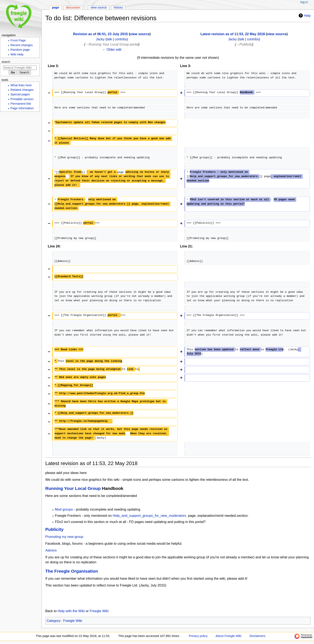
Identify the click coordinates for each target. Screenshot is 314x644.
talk (109, 39)
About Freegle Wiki (228, 636)
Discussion (73, 7)
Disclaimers (257, 636)
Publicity (54, 529)
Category (53, 621)
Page (56, 7)
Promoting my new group (64, 537)
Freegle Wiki (99, 611)
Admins (51, 550)
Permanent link (21, 104)
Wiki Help (17, 54)
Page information (22, 108)
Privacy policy (198, 636)
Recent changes (22, 45)
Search (6, 62)
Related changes (22, 90)
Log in (304, 2)
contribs (121, 39)
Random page (20, 50)
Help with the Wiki (71, 611)
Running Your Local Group (73, 488)
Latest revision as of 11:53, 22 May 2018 (233, 34)
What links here (21, 85)
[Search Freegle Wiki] (20, 68)
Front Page (18, 40)
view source (140, 34)
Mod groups (64, 509)
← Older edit (112, 49)
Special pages (20, 94)
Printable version (22, 99)
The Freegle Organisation (72, 571)
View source (99, 7)
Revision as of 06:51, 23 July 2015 (100, 34)
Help (304, 16)
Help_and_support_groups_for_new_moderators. (150, 516)
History (118, 7)
